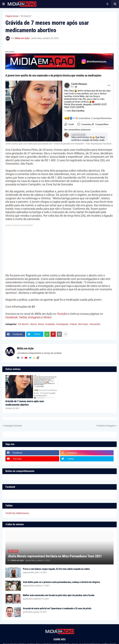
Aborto (33, 324)
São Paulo (83, 324)
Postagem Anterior (13, 426)
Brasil (41, 324)
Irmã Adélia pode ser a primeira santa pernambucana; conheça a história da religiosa (61, 582)
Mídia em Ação (25, 348)
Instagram (34, 317)
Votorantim (95, 324)
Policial (73, 324)
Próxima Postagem (106, 426)
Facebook (11, 317)
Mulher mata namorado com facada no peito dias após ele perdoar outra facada (59, 595)
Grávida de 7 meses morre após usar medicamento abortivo (25, 403)
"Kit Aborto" (26, 16)
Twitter (23, 317)
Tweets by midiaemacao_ (18, 513)
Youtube (62, 314)
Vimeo (47, 317)
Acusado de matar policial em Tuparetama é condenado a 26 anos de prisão (57, 608)
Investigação (62, 324)
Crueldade (50, 324)
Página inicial (12, 16)
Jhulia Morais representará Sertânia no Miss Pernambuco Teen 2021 (55, 556)
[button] (4, 4)
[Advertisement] (59, 249)
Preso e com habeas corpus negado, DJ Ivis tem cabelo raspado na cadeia (56, 569)
